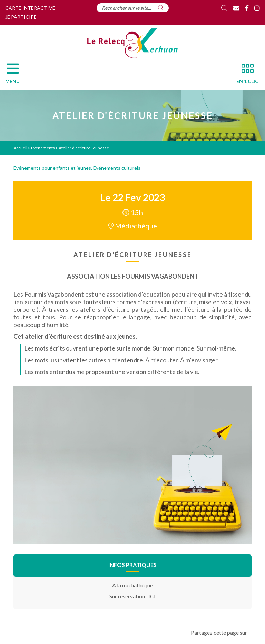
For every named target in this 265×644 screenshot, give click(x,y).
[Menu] (16, 75)
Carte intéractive (30, 8)
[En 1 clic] (245, 75)
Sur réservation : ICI (132, 596)
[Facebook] (247, 8)
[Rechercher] (161, 8)
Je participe (21, 17)
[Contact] (236, 8)
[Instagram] (257, 8)
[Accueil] (132, 43)
